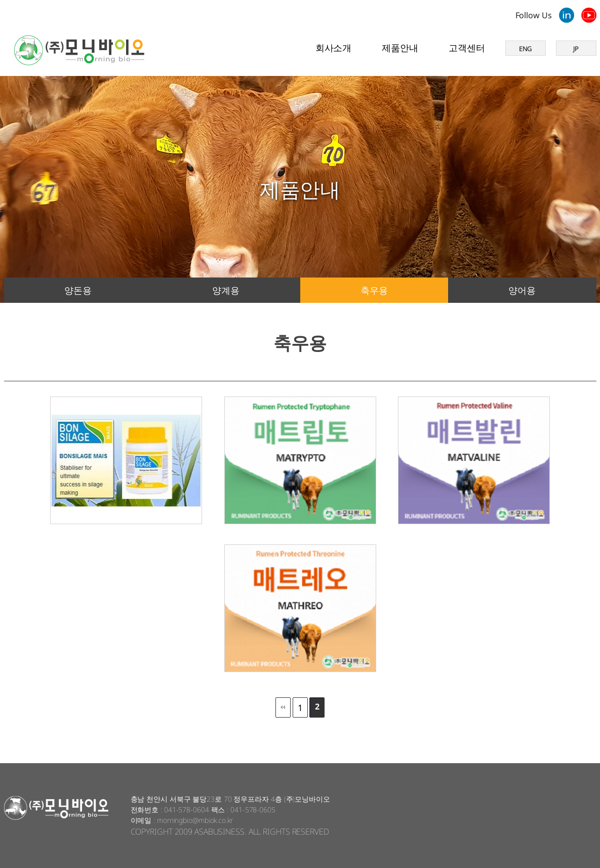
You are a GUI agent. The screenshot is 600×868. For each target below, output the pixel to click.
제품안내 (400, 48)
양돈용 (78, 290)
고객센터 (467, 48)
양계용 (226, 290)
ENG (526, 49)
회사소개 (334, 48)
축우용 (374, 290)
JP (576, 49)
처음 (283, 707)
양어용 (522, 290)
